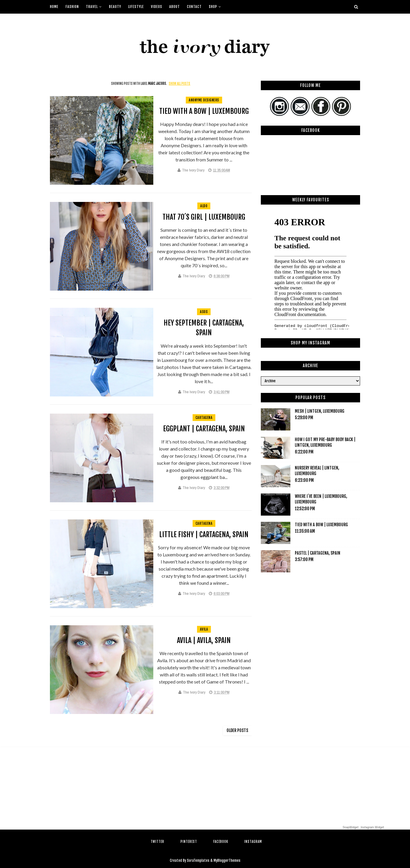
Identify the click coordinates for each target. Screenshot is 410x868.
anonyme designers (204, 100)
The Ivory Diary (193, 170)
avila (204, 629)
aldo (204, 206)
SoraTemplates (198, 860)
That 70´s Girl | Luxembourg (204, 217)
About (175, 7)
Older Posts (237, 730)
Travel (92, 7)
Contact (194, 7)
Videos (157, 7)
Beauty (115, 7)
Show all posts (179, 84)
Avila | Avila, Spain (204, 640)
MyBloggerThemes (227, 860)
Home (54, 7)
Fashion (72, 7)
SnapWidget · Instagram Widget (363, 827)
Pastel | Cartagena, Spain (318, 553)
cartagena (204, 418)
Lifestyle (136, 7)
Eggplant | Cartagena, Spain (204, 429)
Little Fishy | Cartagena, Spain (204, 535)
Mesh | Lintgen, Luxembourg (320, 411)
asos (204, 312)
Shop (213, 7)
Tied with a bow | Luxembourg (204, 111)
